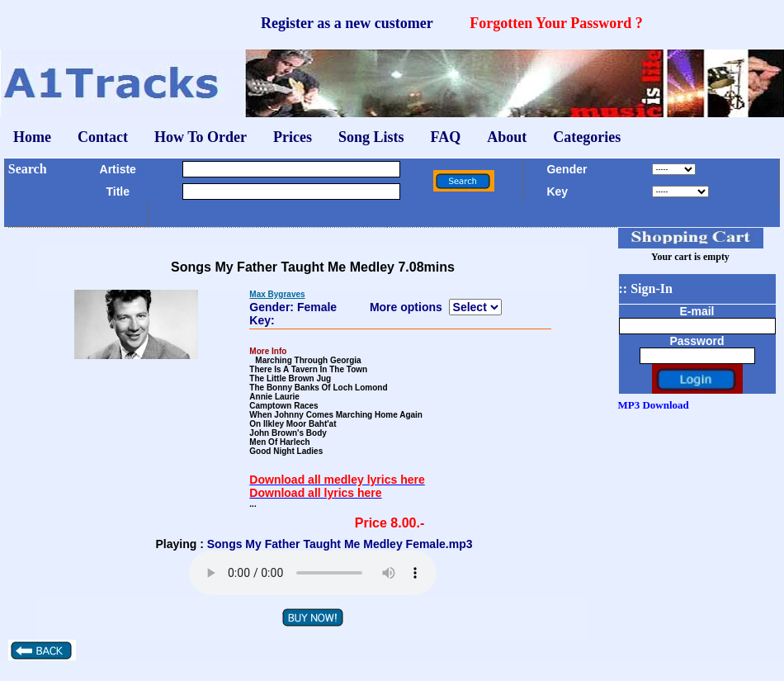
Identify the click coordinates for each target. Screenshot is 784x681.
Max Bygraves (277, 294)
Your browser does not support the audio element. (313, 573)
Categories (587, 137)
